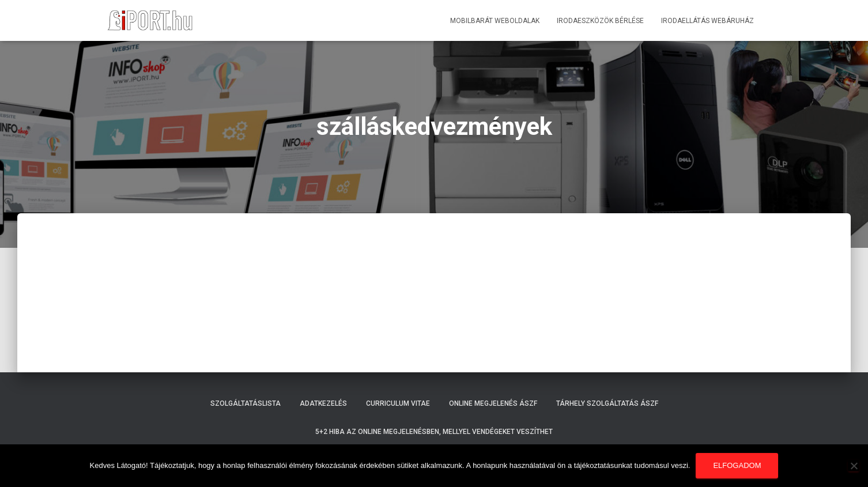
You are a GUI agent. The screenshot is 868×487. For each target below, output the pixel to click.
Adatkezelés (323, 403)
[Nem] (854, 466)
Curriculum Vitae (398, 403)
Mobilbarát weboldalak (495, 21)
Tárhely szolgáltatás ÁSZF (607, 403)
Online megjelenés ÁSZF (493, 403)
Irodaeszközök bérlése (600, 21)
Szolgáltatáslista (246, 403)
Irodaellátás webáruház (707, 21)
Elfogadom (737, 465)
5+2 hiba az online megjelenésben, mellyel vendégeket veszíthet (434, 432)
